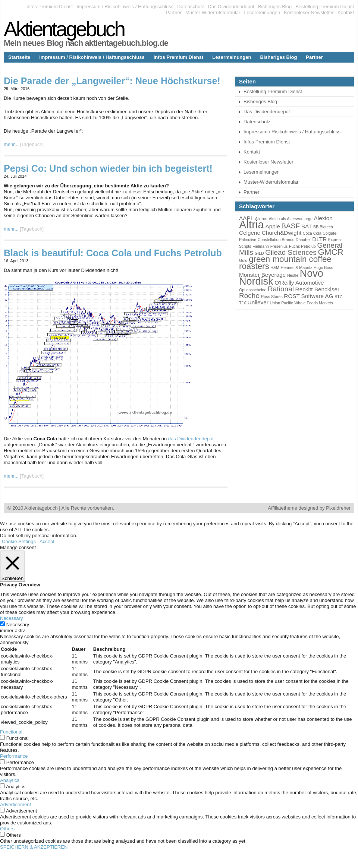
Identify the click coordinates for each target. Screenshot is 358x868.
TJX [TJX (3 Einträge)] (243, 303)
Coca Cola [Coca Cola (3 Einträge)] (312, 233)
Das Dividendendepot (231, 7)
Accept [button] (47, 541)
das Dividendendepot (191, 439)
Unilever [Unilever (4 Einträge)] (258, 302)
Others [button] (7, 829)
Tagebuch (32, 144)
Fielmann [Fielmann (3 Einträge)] (261, 246)
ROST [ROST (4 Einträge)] (292, 296)
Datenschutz (191, 7)
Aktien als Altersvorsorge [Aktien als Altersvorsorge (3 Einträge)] (291, 219)
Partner (174, 12)
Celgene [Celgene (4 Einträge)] (250, 233)
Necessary (18, 625)
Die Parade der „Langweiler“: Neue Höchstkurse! (112, 81)
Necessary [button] (11, 618)
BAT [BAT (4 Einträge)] (307, 226)
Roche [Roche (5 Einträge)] (249, 296)
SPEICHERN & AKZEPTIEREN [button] (34, 847)
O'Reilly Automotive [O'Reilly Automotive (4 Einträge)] (299, 283)
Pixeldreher (338, 508)
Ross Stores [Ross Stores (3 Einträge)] (272, 297)
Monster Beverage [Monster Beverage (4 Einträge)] (262, 275)
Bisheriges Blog (275, 7)
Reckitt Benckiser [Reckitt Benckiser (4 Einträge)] (317, 289)
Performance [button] (14, 756)
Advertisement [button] (15, 804)
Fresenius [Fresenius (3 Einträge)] (279, 246)
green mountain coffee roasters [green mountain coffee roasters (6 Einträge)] (285, 263)
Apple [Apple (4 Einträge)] (272, 226)
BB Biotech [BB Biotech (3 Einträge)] (323, 227)
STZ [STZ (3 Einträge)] (338, 297)
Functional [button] (11, 732)
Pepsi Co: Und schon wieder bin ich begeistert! (108, 168)
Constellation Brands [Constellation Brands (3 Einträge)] (276, 240)
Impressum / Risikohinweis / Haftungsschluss (125, 7)
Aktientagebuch (64, 29)
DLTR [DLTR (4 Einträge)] (319, 239)
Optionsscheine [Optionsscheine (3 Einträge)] (253, 290)
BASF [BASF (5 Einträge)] (291, 226)
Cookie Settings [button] (19, 541)
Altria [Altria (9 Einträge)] (252, 224)
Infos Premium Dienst (50, 7)
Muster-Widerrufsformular (213, 12)
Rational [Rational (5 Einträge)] (281, 289)
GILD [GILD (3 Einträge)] (259, 253)
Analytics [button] (10, 780)
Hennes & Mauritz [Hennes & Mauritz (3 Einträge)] (297, 267)
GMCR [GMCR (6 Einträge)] (330, 252)
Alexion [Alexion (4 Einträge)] (323, 218)
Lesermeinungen (262, 12)
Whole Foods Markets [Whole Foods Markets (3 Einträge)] (314, 303)
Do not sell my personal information (38, 536)
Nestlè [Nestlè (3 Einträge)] (293, 275)
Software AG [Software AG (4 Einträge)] (317, 296)
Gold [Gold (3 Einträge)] (243, 260)
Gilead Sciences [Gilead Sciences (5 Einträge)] (291, 252)
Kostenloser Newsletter (309, 12)
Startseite (19, 57)
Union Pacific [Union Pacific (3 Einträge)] (281, 303)
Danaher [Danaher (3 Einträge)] (303, 240)
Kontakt (346, 12)
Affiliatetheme (282, 508)
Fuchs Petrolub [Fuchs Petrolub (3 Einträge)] (302, 246)
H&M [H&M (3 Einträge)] (275, 267)
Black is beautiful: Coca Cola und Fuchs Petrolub (113, 253)
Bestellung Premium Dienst (325, 7)
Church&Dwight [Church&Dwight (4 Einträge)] (282, 233)
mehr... (11, 144)
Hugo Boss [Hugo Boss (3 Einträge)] (323, 267)
